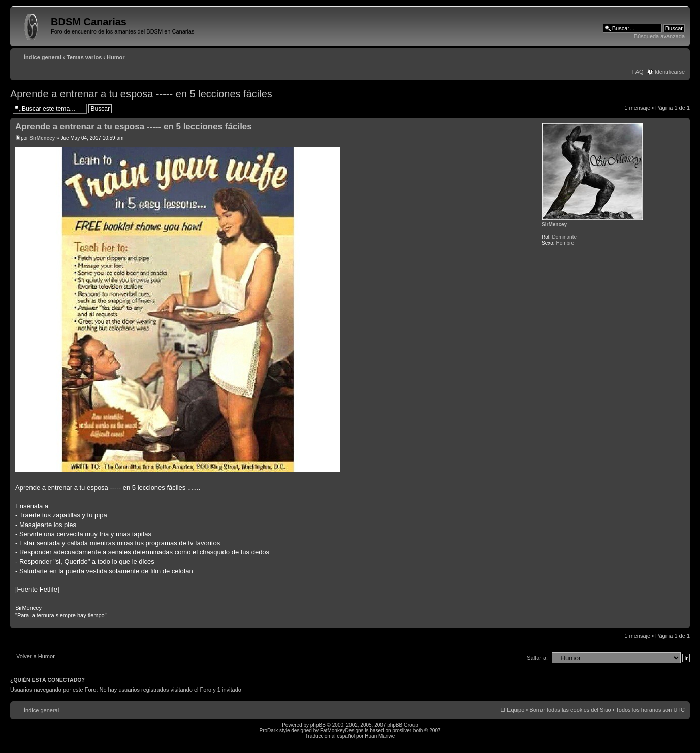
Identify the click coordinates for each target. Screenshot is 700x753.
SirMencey (42, 138)
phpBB (318, 725)
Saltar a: (537, 658)
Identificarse (670, 72)
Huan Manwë (380, 736)
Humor (116, 57)
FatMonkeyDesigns (342, 730)
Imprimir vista (662, 55)
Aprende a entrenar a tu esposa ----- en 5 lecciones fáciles (141, 94)
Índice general (43, 57)
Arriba (682, 623)
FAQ (638, 72)
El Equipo (512, 710)
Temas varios (84, 57)
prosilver (402, 730)
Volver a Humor (36, 656)
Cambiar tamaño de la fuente (677, 55)
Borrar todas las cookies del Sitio (570, 710)
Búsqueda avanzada (659, 36)
